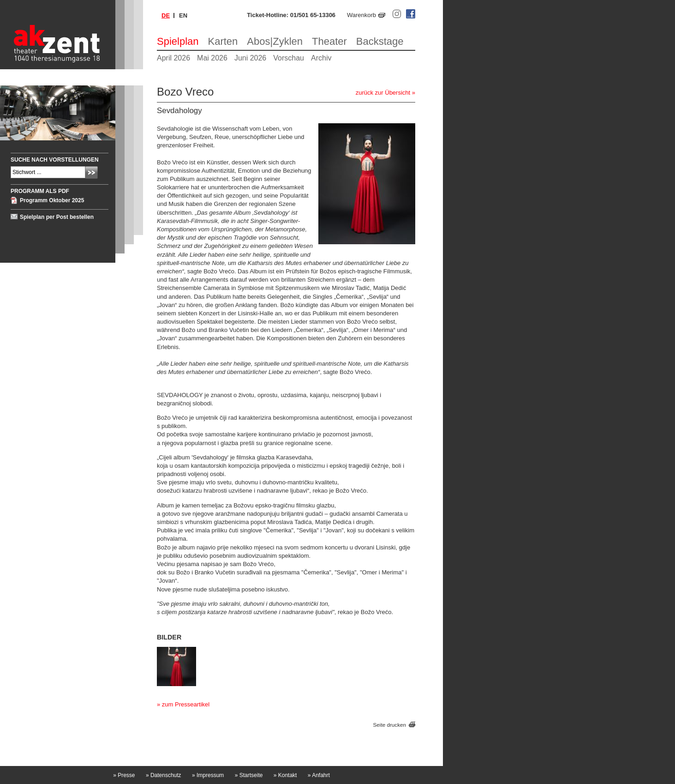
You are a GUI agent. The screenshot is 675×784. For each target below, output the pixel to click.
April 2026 (173, 58)
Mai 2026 (212, 58)
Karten (223, 41)
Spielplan (178, 41)
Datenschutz (164, 775)
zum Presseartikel (186, 704)
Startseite (249, 775)
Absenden (92, 172)
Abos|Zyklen (275, 41)
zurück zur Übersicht (383, 93)
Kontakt (285, 775)
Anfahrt (319, 775)
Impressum (208, 775)
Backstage (380, 41)
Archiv (321, 58)
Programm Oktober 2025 (52, 200)
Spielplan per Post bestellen (57, 217)
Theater (329, 41)
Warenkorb (361, 15)
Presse (124, 775)
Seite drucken (390, 725)
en (183, 15)
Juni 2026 (250, 58)
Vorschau (289, 58)
